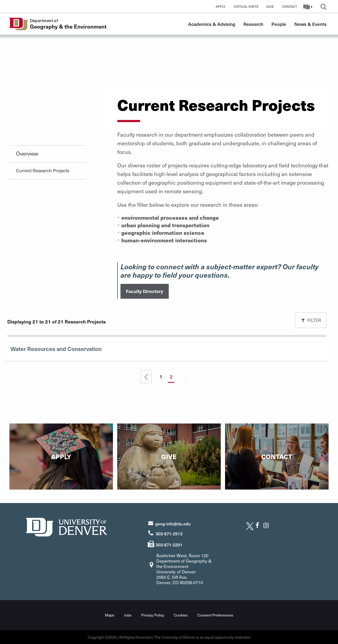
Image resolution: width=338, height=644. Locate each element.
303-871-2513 (169, 533)
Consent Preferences (215, 615)
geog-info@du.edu (173, 524)
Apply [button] (221, 6)
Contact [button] (290, 6)
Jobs (128, 615)
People (279, 24)
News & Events (311, 24)
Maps (110, 615)
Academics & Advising (212, 24)
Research (253, 24)
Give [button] (270, 6)
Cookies (181, 615)
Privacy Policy (153, 615)
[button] (308, 6)
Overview (27, 153)
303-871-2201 (169, 545)
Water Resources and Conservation (56, 349)
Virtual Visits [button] (246, 6)
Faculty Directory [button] (145, 291)
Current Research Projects (43, 170)
